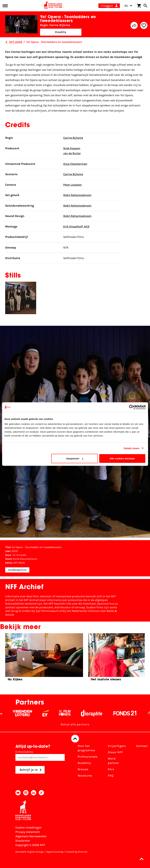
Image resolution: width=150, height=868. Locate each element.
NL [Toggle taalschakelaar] (128, 6)
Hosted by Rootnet (77, 852)
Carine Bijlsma (73, 138)
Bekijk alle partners (75, 724)
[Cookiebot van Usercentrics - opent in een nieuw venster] (131, 407)
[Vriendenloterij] (25, 713)
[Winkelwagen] (139, 6)
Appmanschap (55, 852)
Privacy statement (28, 832)
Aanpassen (75, 458)
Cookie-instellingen (28, 828)
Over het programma (86, 748)
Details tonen (132, 448)
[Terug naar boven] (75, 739)
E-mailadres (40, 755)
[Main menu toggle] (5, 6)
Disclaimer (23, 841)
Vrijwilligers (117, 746)
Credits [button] (61, 32)
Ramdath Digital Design (30, 852)
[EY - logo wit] (48, 713)
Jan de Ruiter (72, 153)
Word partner (113, 761)
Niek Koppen (72, 148)
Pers (111, 769)
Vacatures (85, 776)
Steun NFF (115, 752)
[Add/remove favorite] (144, 25)
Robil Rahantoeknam (77, 195)
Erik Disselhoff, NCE (76, 227)
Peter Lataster (72, 185)
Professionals (88, 757)
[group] (44, 658)
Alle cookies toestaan (122, 458)
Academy (84, 763)
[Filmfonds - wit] (67, 713)
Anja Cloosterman (75, 164)
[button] (143, 859)
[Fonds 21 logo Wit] (127, 713)
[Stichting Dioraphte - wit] (94, 713)
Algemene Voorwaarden (31, 836)
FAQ (111, 776)
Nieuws (83, 769)
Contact (142, 746)
